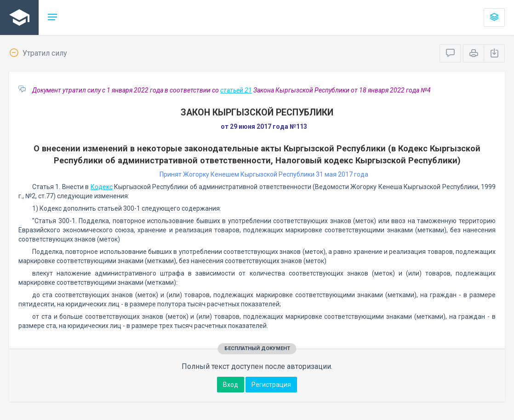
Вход (231, 385)
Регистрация (271, 385)
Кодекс (102, 187)
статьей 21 (236, 90)
